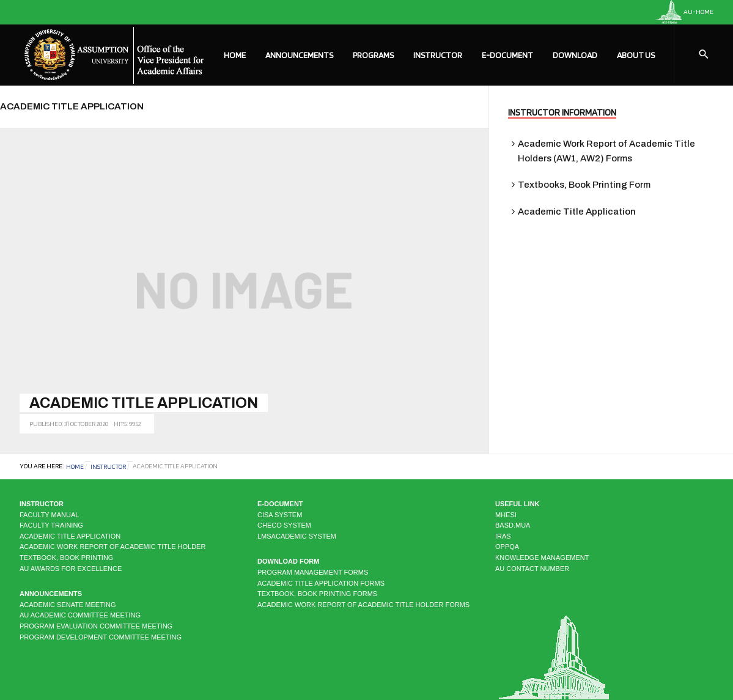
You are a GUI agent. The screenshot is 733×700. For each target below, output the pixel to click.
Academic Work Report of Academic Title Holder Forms (363, 605)
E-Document (507, 55)
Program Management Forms (313, 572)
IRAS (503, 536)
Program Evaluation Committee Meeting (96, 626)
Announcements (299, 55)
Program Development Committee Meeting (101, 637)
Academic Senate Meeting (68, 605)
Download (575, 55)
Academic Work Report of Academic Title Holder (112, 547)
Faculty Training (51, 525)
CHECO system (284, 525)
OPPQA (507, 547)
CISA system (280, 515)
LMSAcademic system (297, 536)
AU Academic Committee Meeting (80, 615)
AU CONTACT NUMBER (532, 569)
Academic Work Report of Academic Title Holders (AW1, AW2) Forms (606, 151)
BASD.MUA (513, 525)
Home (235, 55)
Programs (373, 55)
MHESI (506, 515)
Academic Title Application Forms (321, 583)
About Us (636, 55)
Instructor (438, 55)
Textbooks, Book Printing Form (584, 185)
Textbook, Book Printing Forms (317, 594)
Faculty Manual (49, 515)
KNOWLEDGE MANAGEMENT (542, 558)
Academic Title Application (144, 403)
